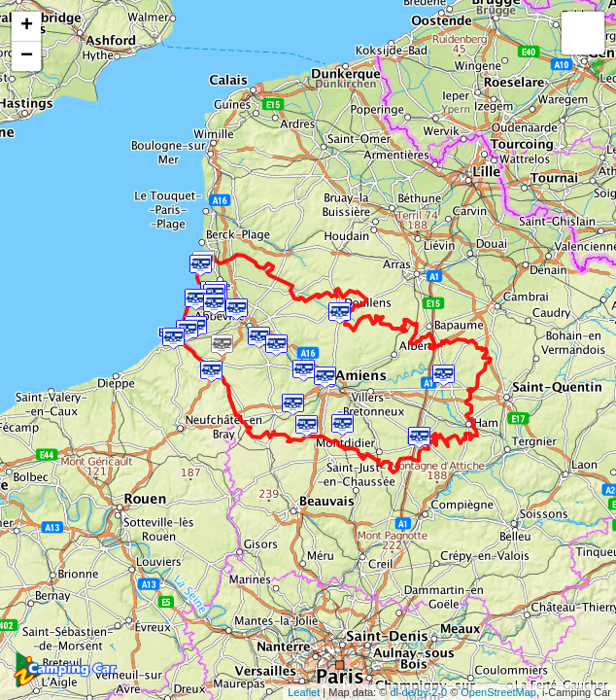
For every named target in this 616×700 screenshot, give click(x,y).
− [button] (27, 56)
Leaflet (304, 692)
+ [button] (27, 26)
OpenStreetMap (498, 692)
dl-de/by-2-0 (418, 692)
